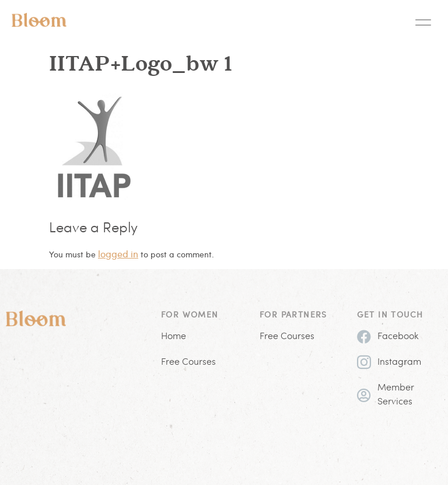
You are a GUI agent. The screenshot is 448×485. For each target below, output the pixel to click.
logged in (118, 254)
